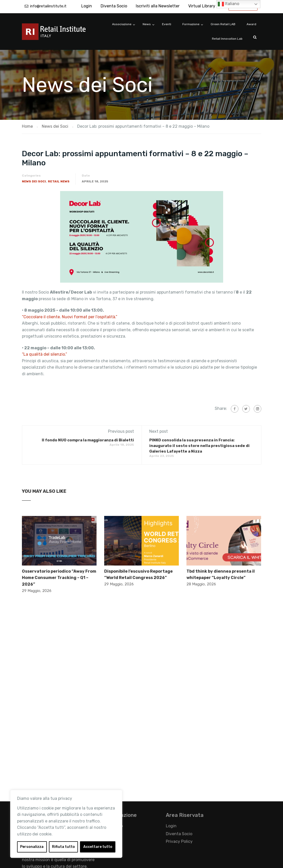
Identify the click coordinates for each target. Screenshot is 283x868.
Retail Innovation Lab (227, 39)
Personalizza (32, 847)
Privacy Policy (179, 841)
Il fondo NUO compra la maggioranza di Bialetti (88, 440)
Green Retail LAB (223, 24)
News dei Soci (34, 181)
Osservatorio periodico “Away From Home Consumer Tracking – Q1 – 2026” (59, 578)
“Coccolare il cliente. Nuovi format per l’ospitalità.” (70, 317)
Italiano (228, 4)
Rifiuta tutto (63, 847)
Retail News (59, 181)
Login (87, 6)
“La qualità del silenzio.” (44, 354)
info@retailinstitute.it (48, 6)
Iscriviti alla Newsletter (158, 6)
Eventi (167, 24)
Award (251, 24)
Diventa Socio (114, 6)
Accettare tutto (98, 847)
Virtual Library (202, 6)
